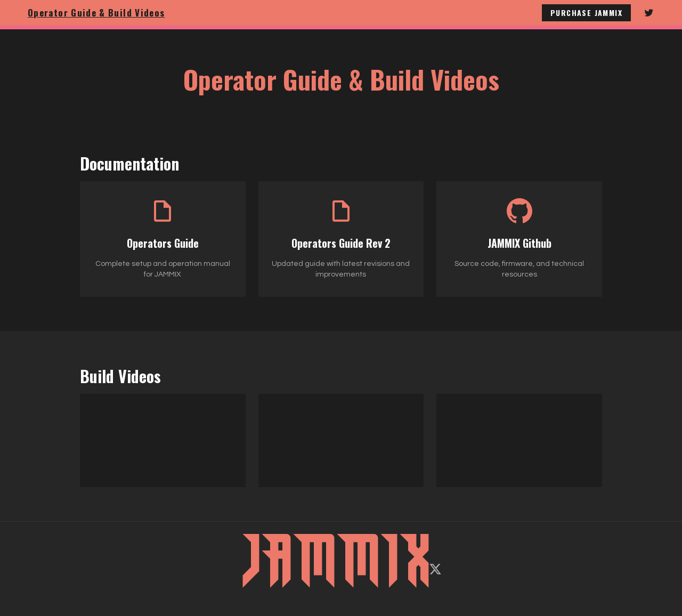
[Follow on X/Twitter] (435, 569)
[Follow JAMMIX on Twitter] (649, 13)
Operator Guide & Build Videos (96, 13)
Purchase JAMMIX (586, 13)
